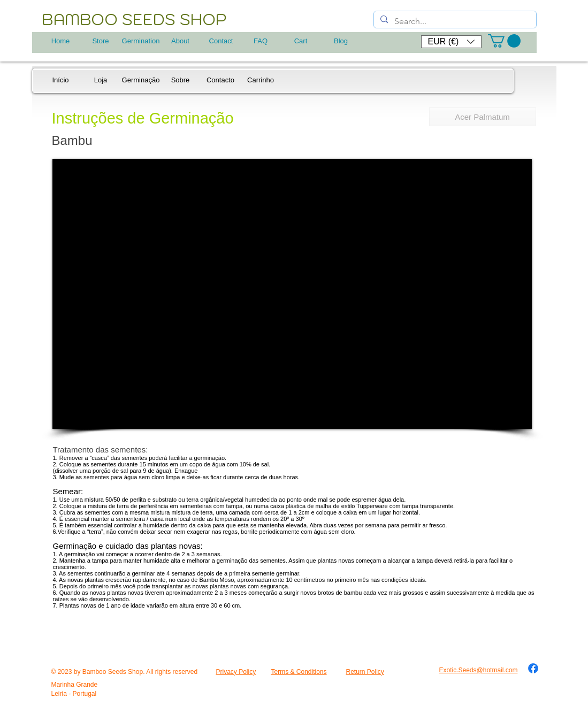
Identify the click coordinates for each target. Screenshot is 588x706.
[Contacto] (221, 80)
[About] (181, 41)
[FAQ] (261, 41)
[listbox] (451, 42)
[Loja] (101, 80)
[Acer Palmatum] (483, 117)
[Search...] (454, 21)
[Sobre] (181, 80)
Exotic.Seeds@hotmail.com (479, 670)
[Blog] (341, 41)
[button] (451, 42)
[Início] (61, 80)
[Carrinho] (261, 80)
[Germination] (141, 41)
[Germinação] (141, 80)
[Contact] (221, 41)
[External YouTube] (292, 294)
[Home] (61, 41)
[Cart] (301, 41)
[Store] (101, 41)
